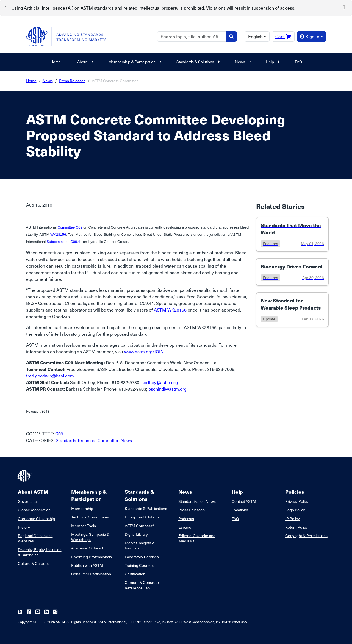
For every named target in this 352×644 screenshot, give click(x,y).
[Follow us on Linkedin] (46, 612)
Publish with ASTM (87, 565)
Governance (28, 501)
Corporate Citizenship (36, 519)
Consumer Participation (91, 574)
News (242, 62)
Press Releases (72, 81)
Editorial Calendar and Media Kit (197, 538)
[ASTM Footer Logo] (25, 476)
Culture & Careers (33, 563)
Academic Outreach (88, 548)
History (24, 527)
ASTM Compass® (140, 526)
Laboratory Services (142, 557)
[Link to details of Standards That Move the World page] (292, 234)
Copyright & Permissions (306, 536)
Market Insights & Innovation (140, 545)
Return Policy (296, 527)
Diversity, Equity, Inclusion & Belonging (40, 552)
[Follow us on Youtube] (38, 612)
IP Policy (293, 519)
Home (56, 62)
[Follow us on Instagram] (55, 612)
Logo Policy (295, 510)
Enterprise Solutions (142, 517)
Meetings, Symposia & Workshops (90, 537)
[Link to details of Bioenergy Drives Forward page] (292, 272)
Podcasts (186, 519)
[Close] (344, 7)
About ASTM (33, 492)
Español (185, 527)
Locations (240, 510)
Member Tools (84, 526)
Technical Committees (90, 517)
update (269, 319)
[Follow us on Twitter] (20, 612)
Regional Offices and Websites (35, 538)
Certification (135, 574)
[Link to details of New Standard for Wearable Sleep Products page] (292, 310)
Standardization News (197, 501)
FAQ (298, 62)
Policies (295, 492)
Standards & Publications (146, 508)
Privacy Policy (297, 501)
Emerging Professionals (92, 557)
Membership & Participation (134, 62)
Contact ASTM (244, 501)
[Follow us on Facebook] (29, 612)
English (255, 36)
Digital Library (136, 534)
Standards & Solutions (197, 62)
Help (272, 62)
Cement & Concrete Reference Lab (142, 585)
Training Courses (139, 565)
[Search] (192, 37)
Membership (82, 508)
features (271, 244)
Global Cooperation (34, 510)
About (84, 62)
